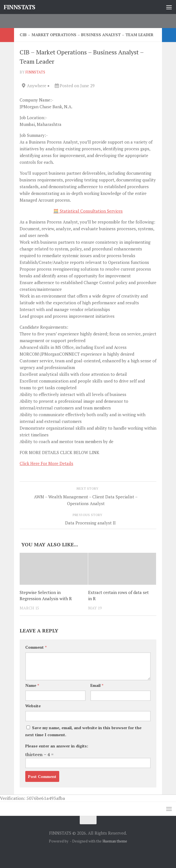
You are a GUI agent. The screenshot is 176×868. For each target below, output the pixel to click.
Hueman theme (115, 841)
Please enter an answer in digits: (57, 746)
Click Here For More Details (46, 463)
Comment (36, 647)
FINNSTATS (20, 7)
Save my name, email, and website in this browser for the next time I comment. (83, 731)
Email (97, 685)
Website (33, 706)
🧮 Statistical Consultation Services (88, 211)
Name (32, 685)
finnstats (35, 72)
